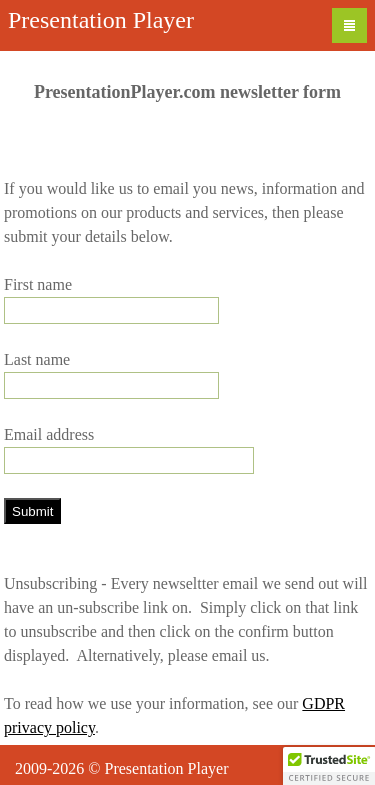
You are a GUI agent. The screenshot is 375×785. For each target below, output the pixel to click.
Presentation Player (101, 20)
